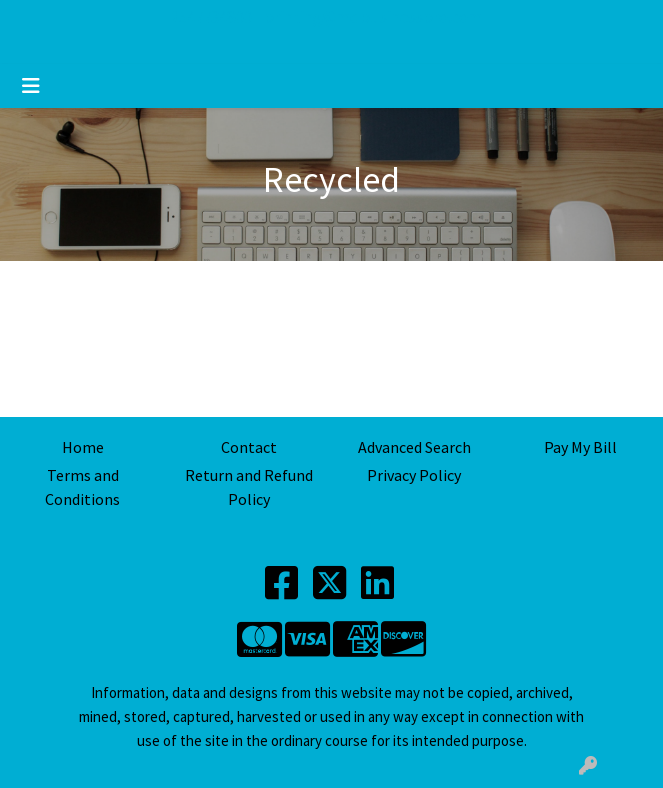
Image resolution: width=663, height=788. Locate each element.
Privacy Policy (414, 475)
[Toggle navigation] (31, 86)
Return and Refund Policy (249, 487)
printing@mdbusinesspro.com (373, 17)
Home (83, 447)
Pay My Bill (580, 447)
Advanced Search (414, 447)
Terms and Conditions (82, 487)
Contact (249, 447)
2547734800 (211, 17)
